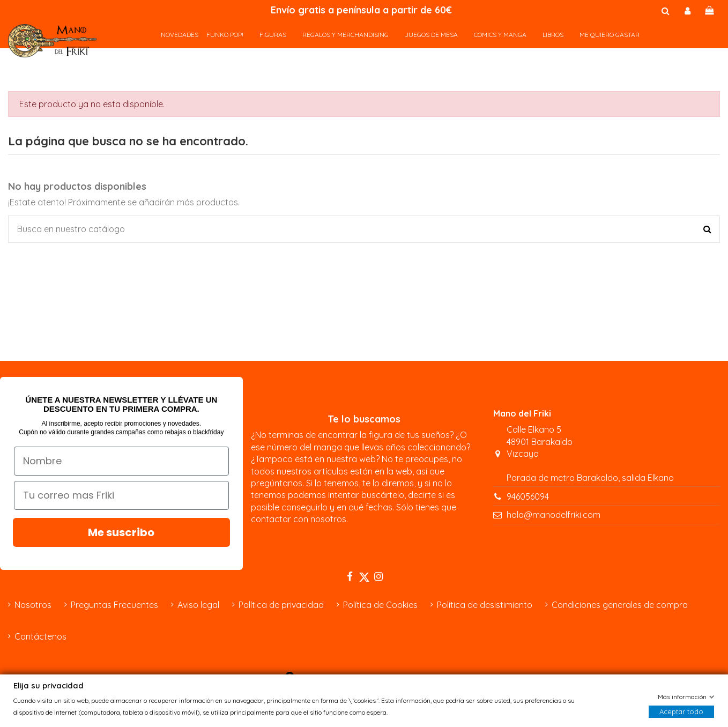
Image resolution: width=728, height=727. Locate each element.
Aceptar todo (681, 712)
